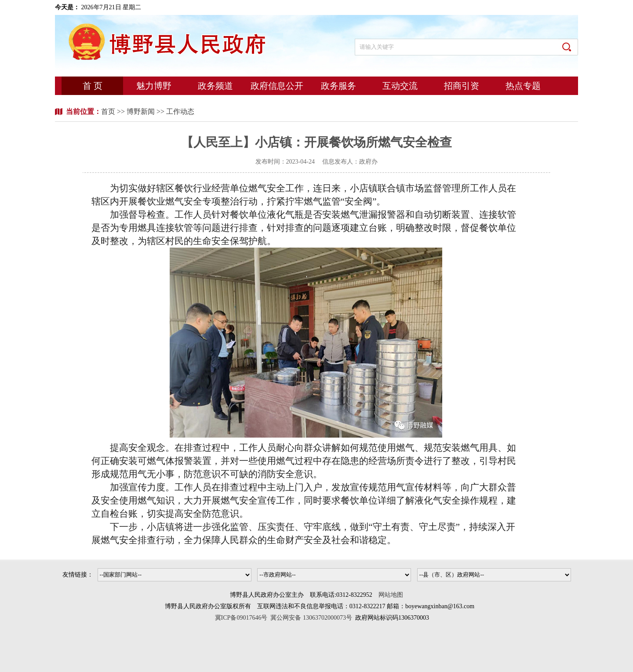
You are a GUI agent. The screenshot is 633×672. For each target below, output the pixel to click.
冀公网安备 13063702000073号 (311, 618)
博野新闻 (141, 111)
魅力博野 (154, 86)
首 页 (93, 86)
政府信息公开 (277, 86)
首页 (109, 111)
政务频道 (215, 86)
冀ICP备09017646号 (243, 618)
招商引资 (462, 86)
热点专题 (523, 86)
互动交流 (400, 86)
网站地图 (391, 595)
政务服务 (338, 86)
